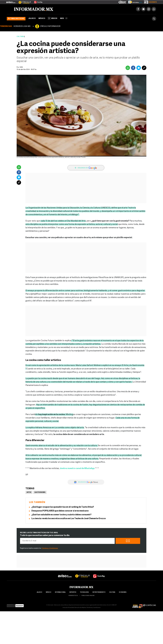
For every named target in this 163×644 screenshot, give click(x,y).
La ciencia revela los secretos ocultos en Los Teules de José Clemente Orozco (69, 519)
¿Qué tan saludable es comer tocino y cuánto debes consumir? (61, 515)
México (42, 18)
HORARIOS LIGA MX (22, 26)
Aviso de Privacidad (68, 608)
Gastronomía (40, 492)
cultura (112, 592)
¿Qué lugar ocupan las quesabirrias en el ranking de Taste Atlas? (63, 507)
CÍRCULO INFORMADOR (50, 26)
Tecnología (84, 592)
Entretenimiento (99, 592)
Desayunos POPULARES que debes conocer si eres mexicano (60, 511)
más (64, 18)
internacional (60, 592)
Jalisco (32, 18)
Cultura (20, 37)
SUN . (22, 67)
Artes (29, 492)
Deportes (73, 592)
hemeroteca (73, 596)
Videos (53, 18)
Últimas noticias (16, 19)
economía (123, 592)
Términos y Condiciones (50, 548)
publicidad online (88, 596)
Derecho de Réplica (80, 608)
